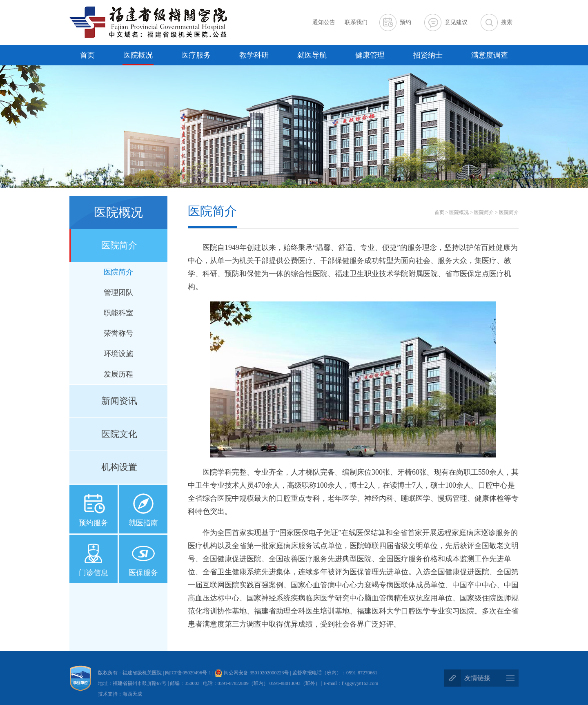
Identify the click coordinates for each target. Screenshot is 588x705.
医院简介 (119, 245)
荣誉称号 (118, 333)
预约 (405, 22)
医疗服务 (196, 55)
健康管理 (370, 55)
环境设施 (118, 354)
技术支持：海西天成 (120, 694)
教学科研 (254, 55)
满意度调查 (490, 55)
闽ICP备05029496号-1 (189, 673)
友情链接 (477, 678)
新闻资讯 (119, 401)
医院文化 (119, 434)
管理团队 (118, 292)
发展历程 (118, 374)
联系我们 (356, 22)
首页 (87, 55)
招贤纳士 (428, 55)
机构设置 (119, 467)
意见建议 (456, 22)
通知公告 (324, 22)
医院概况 (138, 55)
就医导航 (312, 55)
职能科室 (118, 313)
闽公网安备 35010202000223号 (252, 673)
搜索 (507, 22)
